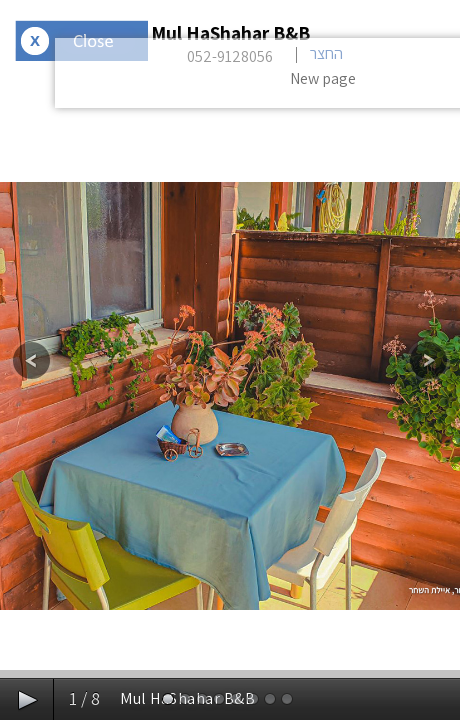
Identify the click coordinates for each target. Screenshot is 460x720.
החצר (326, 53)
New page (323, 78)
